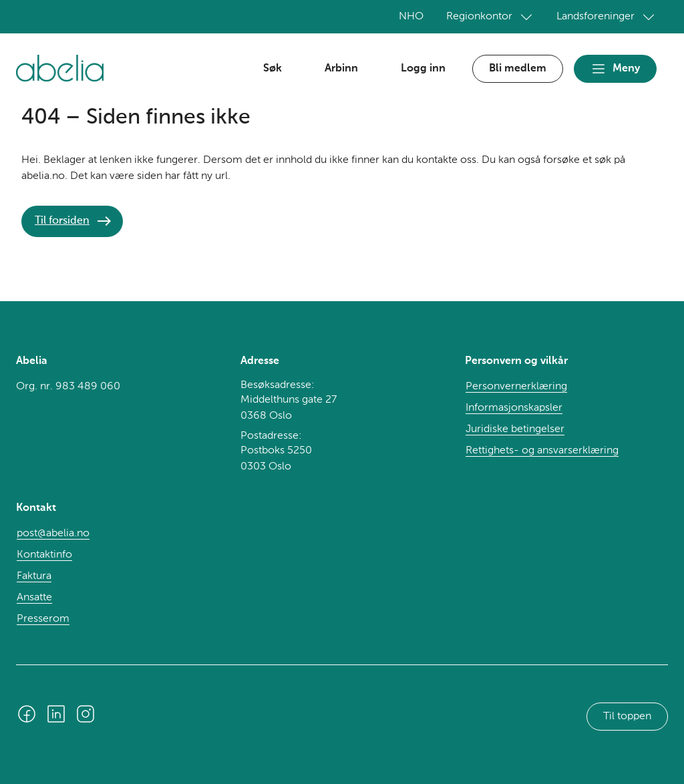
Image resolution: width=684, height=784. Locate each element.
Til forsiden (62, 221)
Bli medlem (518, 69)
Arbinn (341, 69)
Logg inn (423, 69)
